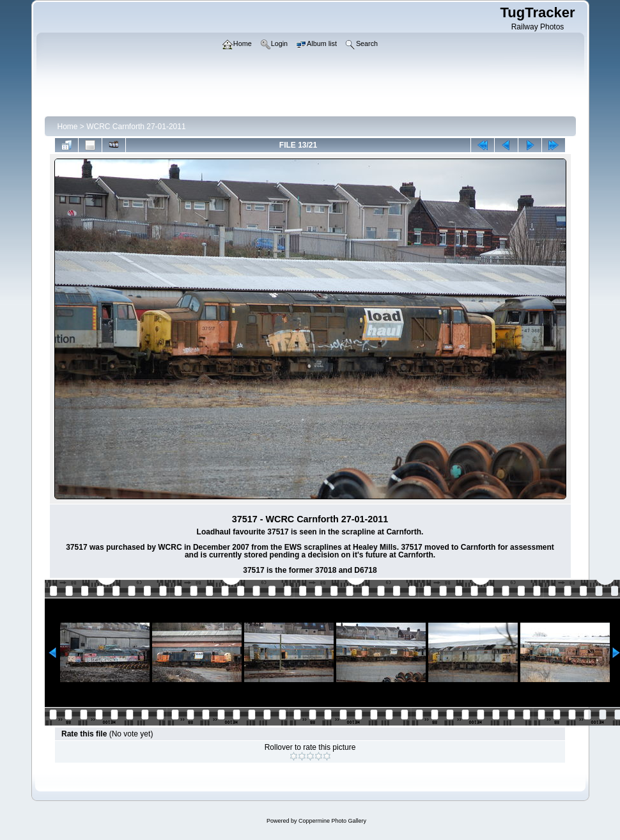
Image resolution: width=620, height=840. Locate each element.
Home (68, 127)
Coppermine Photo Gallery (332, 821)
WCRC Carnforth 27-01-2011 (136, 127)
